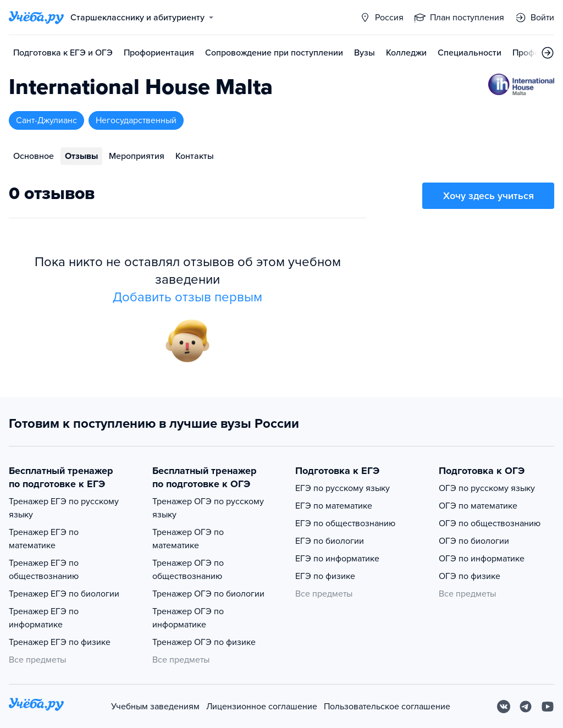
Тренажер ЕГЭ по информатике (44, 618)
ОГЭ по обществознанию (490, 523)
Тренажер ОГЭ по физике (204, 642)
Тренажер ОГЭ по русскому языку (208, 508)
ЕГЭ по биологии (330, 541)
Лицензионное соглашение (262, 707)
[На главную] (36, 706)
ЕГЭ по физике (325, 576)
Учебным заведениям (155, 707)
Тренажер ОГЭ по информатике (188, 618)
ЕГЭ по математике (334, 506)
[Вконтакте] (504, 707)
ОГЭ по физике (470, 576)
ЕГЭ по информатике (337, 559)
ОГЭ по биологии (474, 541)
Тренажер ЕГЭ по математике (44, 539)
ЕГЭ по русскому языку (343, 488)
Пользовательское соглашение (387, 707)
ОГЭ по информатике (482, 559)
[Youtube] (548, 707)
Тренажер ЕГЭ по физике (60, 642)
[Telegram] (526, 707)
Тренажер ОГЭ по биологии (208, 594)
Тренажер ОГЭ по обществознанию (188, 570)
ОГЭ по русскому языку (487, 488)
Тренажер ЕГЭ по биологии (64, 594)
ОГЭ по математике (478, 506)
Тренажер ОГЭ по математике (188, 539)
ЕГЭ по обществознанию (345, 523)
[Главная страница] (36, 18)
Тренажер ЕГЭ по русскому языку (64, 508)
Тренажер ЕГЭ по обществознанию (44, 570)
